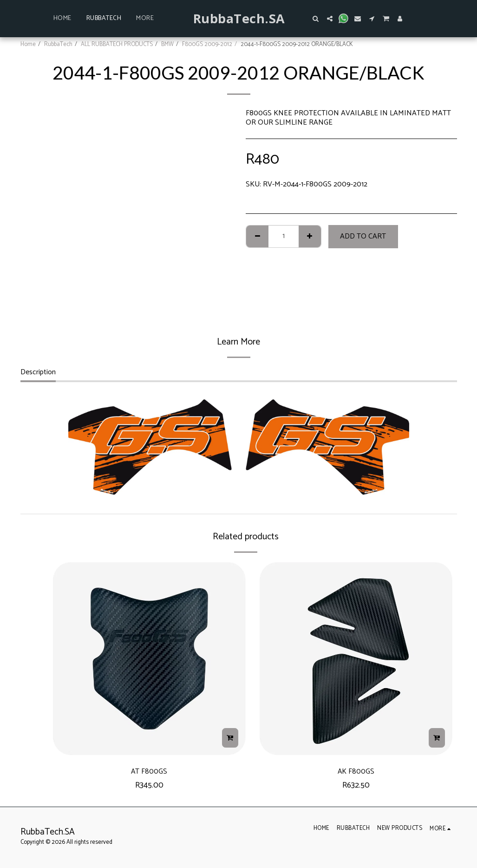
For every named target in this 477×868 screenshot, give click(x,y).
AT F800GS (149, 773)
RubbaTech (58, 44)
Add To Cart (363, 236)
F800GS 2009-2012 (207, 44)
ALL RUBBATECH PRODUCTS (117, 44)
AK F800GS (356, 773)
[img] (149, 659)
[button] (316, 19)
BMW (167, 44)
